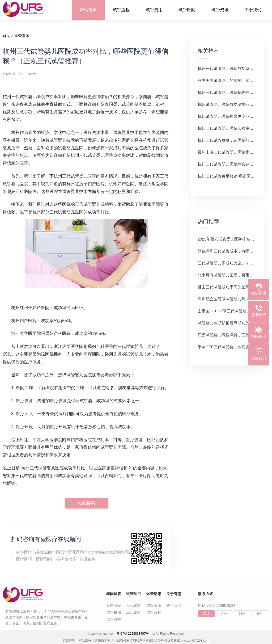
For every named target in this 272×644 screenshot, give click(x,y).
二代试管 (134, 612)
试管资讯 (220, 10)
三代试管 (134, 605)
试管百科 (154, 612)
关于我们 (253, 10)
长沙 (260, 614)
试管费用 (154, 10)
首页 (6, 36)
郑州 (242, 614)
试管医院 (187, 10)
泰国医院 (114, 605)
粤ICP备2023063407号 (133, 634)
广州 (224, 614)
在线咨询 (87, 503)
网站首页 (88, 10)
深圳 (206, 614)
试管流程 (121, 10)
